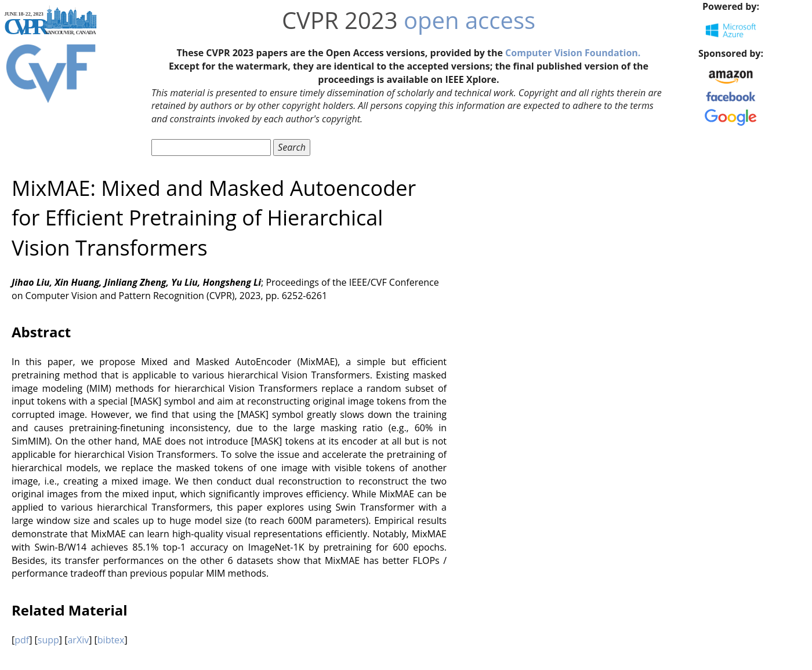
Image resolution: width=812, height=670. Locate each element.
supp (48, 640)
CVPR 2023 (340, 20)
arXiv (78, 640)
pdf (22, 640)
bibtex (111, 640)
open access (470, 20)
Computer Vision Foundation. (573, 53)
